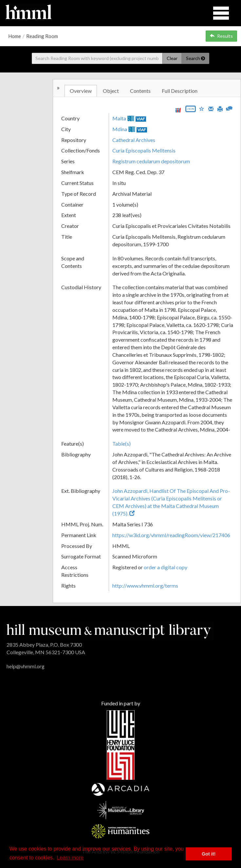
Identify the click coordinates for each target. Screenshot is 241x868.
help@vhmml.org (26, 666)
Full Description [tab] (180, 91)
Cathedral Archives (134, 140)
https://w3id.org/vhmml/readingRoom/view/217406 (171, 535)
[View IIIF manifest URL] (178, 110)
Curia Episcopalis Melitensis (144, 150)
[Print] (220, 108)
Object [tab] (111, 91)
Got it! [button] (209, 854)
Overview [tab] (81, 91)
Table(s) (121, 444)
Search (195, 58)
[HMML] (109, 630)
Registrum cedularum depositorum (151, 161)
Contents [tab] (140, 91)
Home (15, 36)
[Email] (211, 108)
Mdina (120, 129)
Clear (172, 58)
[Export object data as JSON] (191, 110)
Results (221, 36)
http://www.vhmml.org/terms (145, 585)
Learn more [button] (70, 858)
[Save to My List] (202, 108)
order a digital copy (166, 567)
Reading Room (42, 36)
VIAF (141, 119)
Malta (119, 118)
